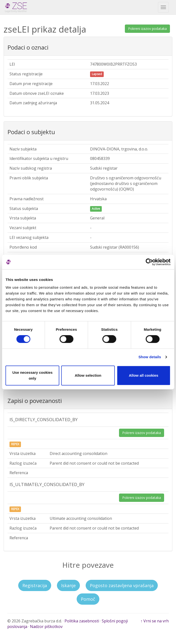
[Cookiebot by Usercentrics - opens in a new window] (149, 262)
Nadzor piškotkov (46, 627)
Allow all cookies (144, 375)
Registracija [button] (35, 585)
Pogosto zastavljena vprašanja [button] (122, 585)
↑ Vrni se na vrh (155, 621)
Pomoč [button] (88, 599)
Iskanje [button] (68, 585)
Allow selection (88, 375)
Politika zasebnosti (82, 621)
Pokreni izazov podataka (147, 29)
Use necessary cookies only (32, 375)
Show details (150, 357)
